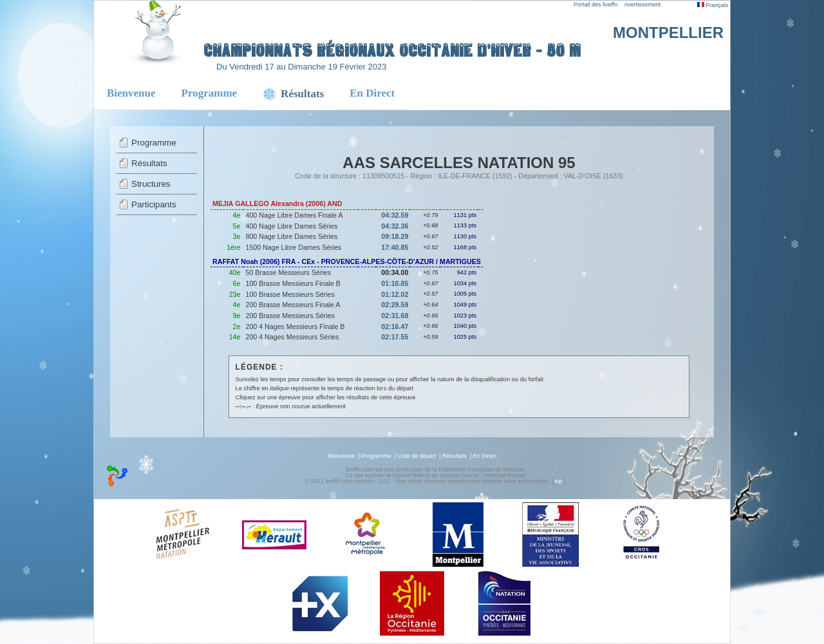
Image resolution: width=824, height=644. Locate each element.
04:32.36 (395, 226)
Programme (210, 93)
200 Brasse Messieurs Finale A (293, 305)
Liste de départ (417, 456)
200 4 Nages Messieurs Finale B (295, 327)
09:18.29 (395, 236)
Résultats (149, 163)
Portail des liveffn (595, 5)
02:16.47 (395, 327)
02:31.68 (395, 316)
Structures (151, 184)
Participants (154, 204)
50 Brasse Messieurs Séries (288, 272)
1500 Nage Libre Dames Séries (293, 247)
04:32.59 (395, 215)
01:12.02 (395, 294)
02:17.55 (395, 337)
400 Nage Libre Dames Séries (291, 226)
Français (713, 5)
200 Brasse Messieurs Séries (290, 316)
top (558, 481)
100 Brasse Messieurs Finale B (293, 283)
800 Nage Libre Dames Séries (291, 236)
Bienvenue (131, 93)
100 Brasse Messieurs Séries (290, 294)
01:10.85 (395, 283)
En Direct (372, 93)
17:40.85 (395, 247)
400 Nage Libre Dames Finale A (294, 215)
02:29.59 (395, 305)
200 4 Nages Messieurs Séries (292, 337)
